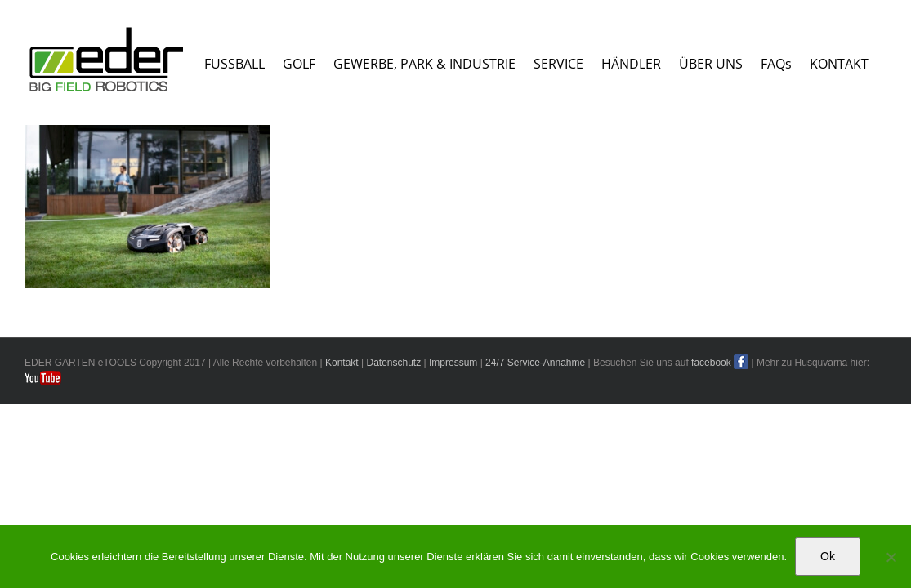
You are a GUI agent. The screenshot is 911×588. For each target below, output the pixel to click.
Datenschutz (393, 482)
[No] (891, 557)
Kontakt (342, 482)
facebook (711, 482)
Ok (828, 556)
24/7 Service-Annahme (535, 482)
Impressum (453, 482)
